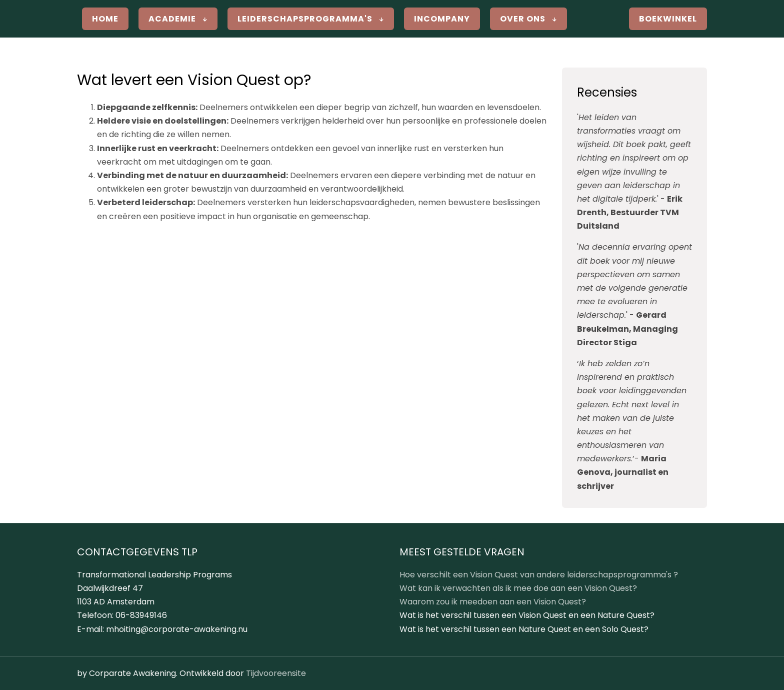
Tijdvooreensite (276, 673)
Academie (178, 19)
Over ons (528, 19)
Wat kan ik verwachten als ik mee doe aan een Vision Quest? (518, 588)
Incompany (442, 19)
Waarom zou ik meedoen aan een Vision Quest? (493, 602)
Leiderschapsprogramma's (311, 19)
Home (105, 19)
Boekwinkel (668, 19)
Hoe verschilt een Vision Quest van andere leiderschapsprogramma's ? (539, 575)
